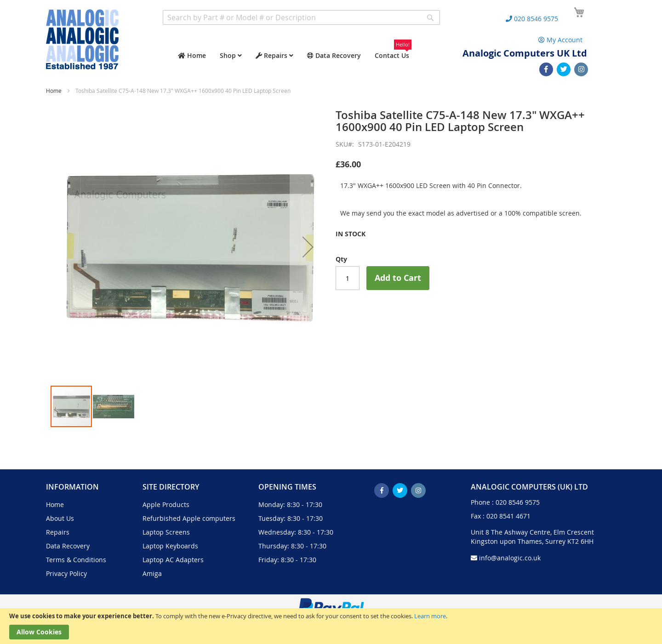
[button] (308, 247)
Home (54, 91)
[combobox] (301, 17)
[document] (331, 626)
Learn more (430, 616)
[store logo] (82, 39)
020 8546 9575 (518, 502)
